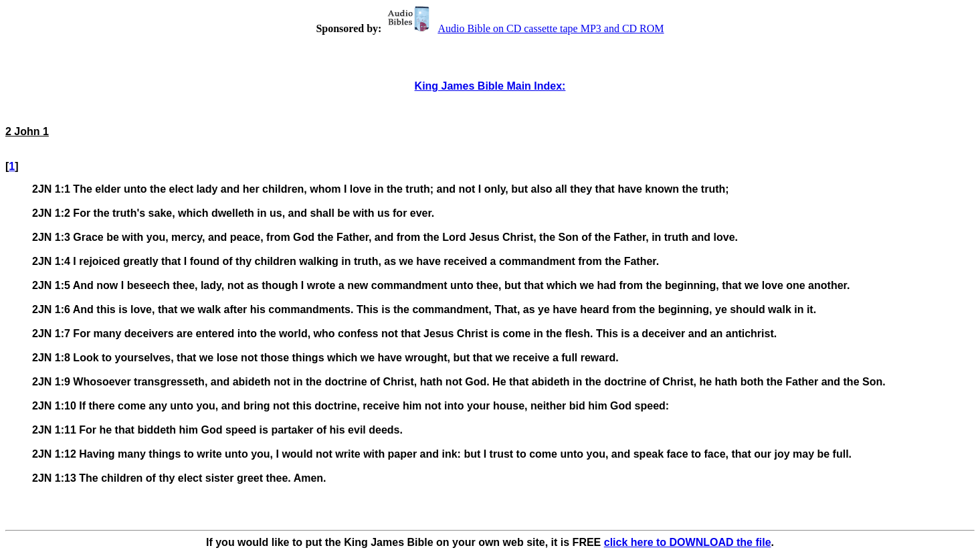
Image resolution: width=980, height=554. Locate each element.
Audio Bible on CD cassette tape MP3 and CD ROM (524, 28)
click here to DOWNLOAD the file (688, 542)
